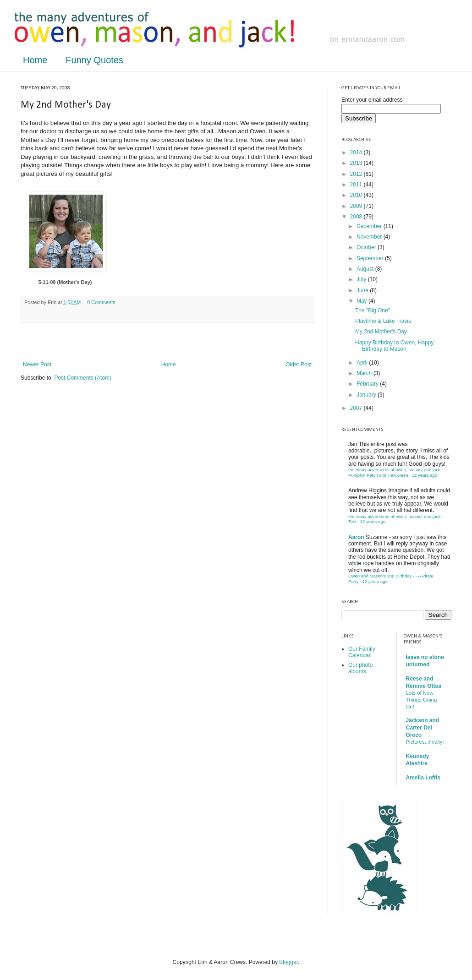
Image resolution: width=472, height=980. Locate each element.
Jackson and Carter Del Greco (423, 728)
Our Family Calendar (362, 652)
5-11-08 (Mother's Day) (65, 282)
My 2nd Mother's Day (381, 332)
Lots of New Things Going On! (422, 700)
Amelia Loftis (423, 778)
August (366, 269)
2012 (357, 174)
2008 (357, 217)
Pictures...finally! (425, 742)
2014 (357, 152)
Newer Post (37, 365)
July (362, 279)
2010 (357, 195)
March (365, 373)
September (371, 258)
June (363, 290)
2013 (357, 163)
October (367, 247)
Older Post (299, 365)
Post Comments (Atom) (83, 378)
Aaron (356, 537)
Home (35, 60)
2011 (357, 185)
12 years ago (425, 475)
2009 (357, 206)
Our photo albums (360, 668)
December (370, 226)
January (367, 395)
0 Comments (101, 302)
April (363, 363)
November (370, 237)
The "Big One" (373, 310)
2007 (357, 408)
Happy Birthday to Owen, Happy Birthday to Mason (394, 346)
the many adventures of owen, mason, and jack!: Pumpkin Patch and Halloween (395, 472)
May (362, 301)
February (368, 384)
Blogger (288, 962)
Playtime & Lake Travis (383, 321)
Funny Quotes (94, 60)
